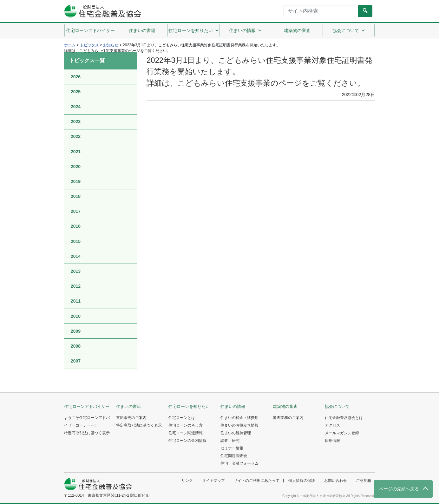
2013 (76, 271)
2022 (76, 136)
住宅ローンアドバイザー (90, 30)
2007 (76, 361)
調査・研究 (230, 441)
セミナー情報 (232, 448)
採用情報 (332, 441)
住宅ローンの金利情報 (187, 441)
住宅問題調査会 (234, 456)
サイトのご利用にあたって (257, 481)
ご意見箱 (364, 481)
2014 (76, 256)
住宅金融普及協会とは (344, 418)
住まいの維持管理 (236, 433)
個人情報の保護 (302, 481)
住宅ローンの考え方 (186, 425)
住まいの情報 (246, 30)
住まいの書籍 (142, 30)
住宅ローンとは (182, 418)
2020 (76, 167)
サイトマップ (213, 481)
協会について (349, 30)
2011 (76, 301)
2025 (76, 92)
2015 (76, 241)
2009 (76, 331)
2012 (76, 286)
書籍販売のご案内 (131, 418)
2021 (76, 152)
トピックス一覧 (87, 60)
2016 (76, 226)
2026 (76, 77)
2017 (76, 211)
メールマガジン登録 (342, 433)
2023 (76, 121)
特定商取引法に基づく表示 (87, 433)
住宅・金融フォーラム (239, 463)
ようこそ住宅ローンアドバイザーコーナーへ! (87, 422)
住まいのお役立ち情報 (239, 425)
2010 (76, 316)
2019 (76, 181)
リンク (187, 481)
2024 (76, 107)
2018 (76, 196)
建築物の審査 (297, 30)
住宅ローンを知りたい (194, 30)
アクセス (332, 425)
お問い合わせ (336, 481)
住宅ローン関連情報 (186, 433)
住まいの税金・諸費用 (239, 418)
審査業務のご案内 (288, 418)
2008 (76, 346)
